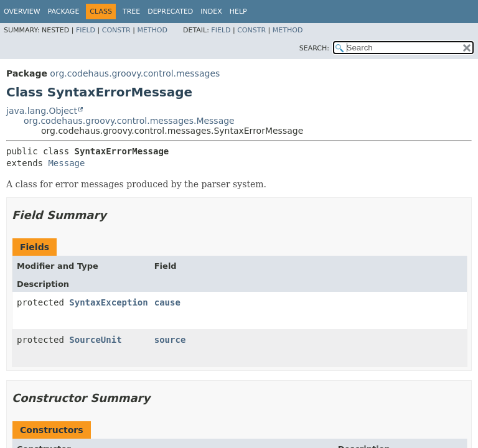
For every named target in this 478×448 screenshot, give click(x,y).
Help (238, 12)
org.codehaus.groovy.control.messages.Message (129, 121)
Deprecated (170, 12)
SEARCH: (314, 48)
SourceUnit (95, 340)
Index (211, 12)
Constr (116, 30)
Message (66, 163)
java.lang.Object (42, 111)
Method (152, 30)
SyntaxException (108, 302)
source (170, 340)
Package (64, 12)
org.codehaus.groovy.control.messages (135, 73)
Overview (22, 12)
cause (167, 302)
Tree (131, 12)
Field (86, 30)
